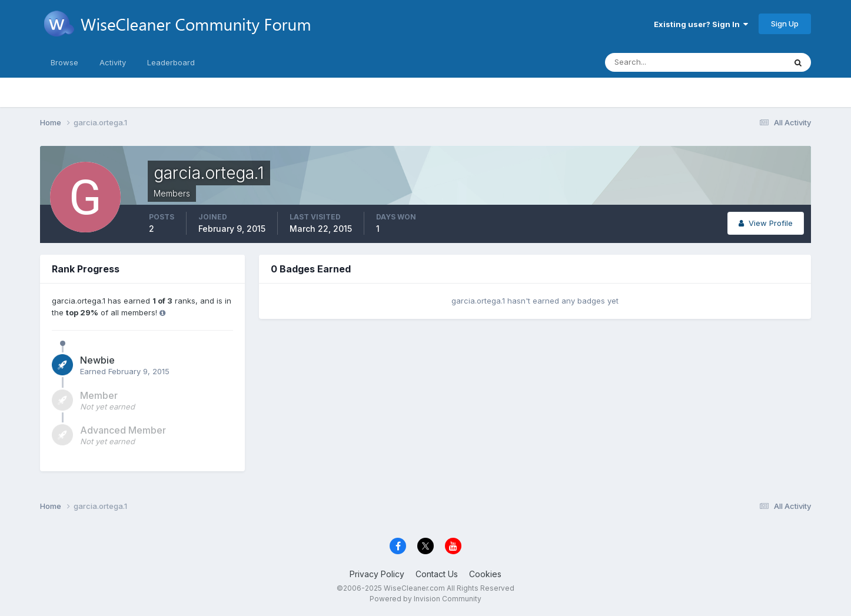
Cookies (485, 574)
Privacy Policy (377, 574)
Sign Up (785, 24)
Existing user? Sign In (701, 24)
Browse (64, 62)
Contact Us (437, 574)
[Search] (657, 62)
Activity (113, 62)
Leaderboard (171, 62)
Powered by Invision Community (425, 599)
